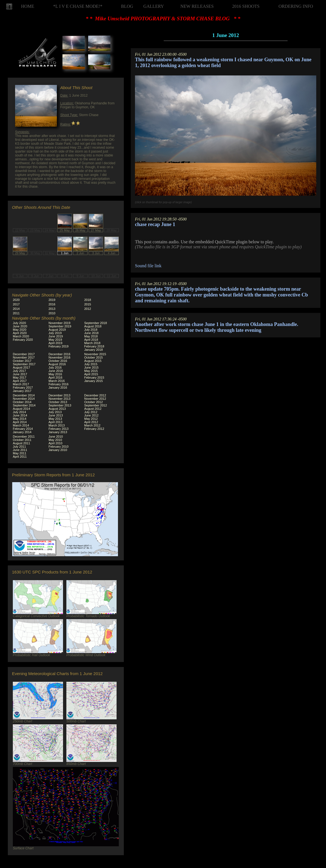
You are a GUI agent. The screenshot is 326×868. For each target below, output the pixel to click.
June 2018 (91, 333)
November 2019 (59, 323)
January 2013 (58, 432)
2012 (88, 309)
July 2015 (91, 364)
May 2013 (55, 419)
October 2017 (22, 361)
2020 (16, 300)
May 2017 (20, 377)
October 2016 (58, 361)
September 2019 (60, 326)
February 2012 (94, 429)
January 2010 (58, 450)
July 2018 (91, 330)
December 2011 (24, 437)
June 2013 (56, 415)
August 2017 (21, 367)
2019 (52, 300)
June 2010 (56, 437)
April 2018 (91, 340)
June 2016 (56, 371)
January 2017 (22, 391)
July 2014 (19, 412)
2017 (16, 304)
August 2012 (93, 409)
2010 (52, 313)
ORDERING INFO (296, 6)
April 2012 (91, 422)
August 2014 (21, 409)
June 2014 (20, 415)
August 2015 (93, 361)
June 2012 (91, 415)
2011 (16, 313)
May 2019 (55, 340)
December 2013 (59, 395)
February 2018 (94, 346)
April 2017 (20, 381)
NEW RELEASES (197, 6)
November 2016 (59, 357)
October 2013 (58, 402)
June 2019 (56, 336)
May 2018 (91, 336)
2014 (16, 309)
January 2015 (94, 381)
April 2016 (55, 377)
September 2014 (24, 405)
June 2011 (20, 450)
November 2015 (95, 354)
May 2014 (20, 419)
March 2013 (57, 425)
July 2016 (55, 367)
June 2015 (91, 367)
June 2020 (20, 326)
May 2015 (91, 371)
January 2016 (58, 388)
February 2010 (59, 447)
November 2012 (95, 399)
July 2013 (55, 412)
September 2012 (96, 405)
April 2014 (20, 422)
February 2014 (23, 429)
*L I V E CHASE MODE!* (78, 6)
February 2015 (94, 377)
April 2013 (55, 422)
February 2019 (59, 346)
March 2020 (21, 336)
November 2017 (24, 357)
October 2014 (22, 402)
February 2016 (59, 384)
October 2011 (22, 440)
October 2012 (94, 402)
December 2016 (59, 354)
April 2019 (55, 343)
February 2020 (23, 340)
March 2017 (21, 384)
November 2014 (24, 399)
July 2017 (19, 371)
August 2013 (57, 409)
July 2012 (91, 412)
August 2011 (21, 443)
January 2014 (22, 432)
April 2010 (55, 443)
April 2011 (20, 457)
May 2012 (91, 419)
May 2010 (55, 440)
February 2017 (23, 388)
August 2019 (57, 330)
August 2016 (57, 364)
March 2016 (57, 381)
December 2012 (95, 395)
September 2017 (24, 364)
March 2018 (92, 343)
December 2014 (24, 395)
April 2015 (91, 374)
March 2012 (92, 425)
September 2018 (96, 323)
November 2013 (59, 399)
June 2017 (20, 374)
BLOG (127, 6)
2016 (52, 304)
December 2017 (24, 354)
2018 (88, 300)
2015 (88, 304)
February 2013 (59, 429)
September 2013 (60, 405)
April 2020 (20, 333)
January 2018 (94, 350)
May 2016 (55, 374)
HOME (27, 6)
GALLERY (154, 6)
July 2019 (55, 333)
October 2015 (94, 357)
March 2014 (21, 425)
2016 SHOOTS (246, 6)
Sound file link (148, 266)
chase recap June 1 (155, 224)
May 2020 (20, 330)
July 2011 (19, 447)
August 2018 (93, 326)
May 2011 (20, 453)
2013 (52, 309)
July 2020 (19, 323)
